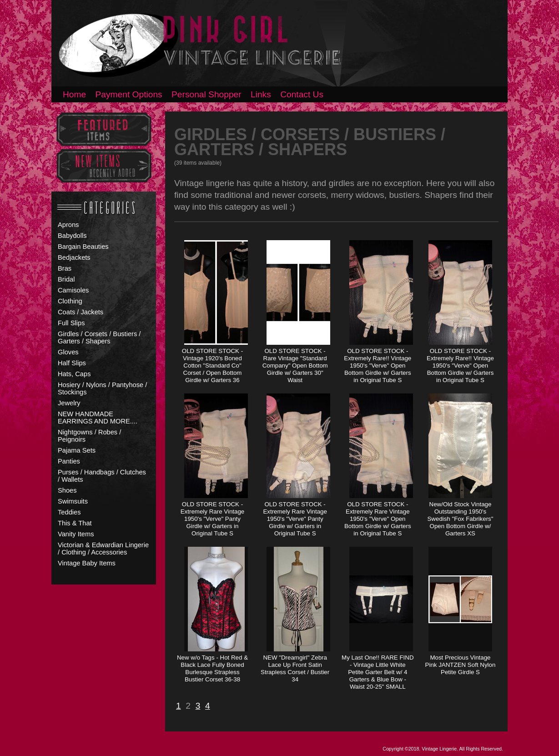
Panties (69, 461)
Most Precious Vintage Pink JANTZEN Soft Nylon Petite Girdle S (461, 665)
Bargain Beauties (83, 247)
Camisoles (73, 290)
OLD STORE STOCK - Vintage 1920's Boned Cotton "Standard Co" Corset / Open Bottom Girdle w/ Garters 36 (212, 365)
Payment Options (129, 94)
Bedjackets (74, 257)
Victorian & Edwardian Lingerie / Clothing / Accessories (103, 549)
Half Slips (72, 363)
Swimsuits (73, 501)
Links (261, 94)
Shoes (67, 490)
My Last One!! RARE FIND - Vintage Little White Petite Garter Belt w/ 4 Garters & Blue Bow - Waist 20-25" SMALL (378, 672)
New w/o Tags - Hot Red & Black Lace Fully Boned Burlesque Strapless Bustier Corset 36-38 (212, 668)
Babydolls (72, 236)
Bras (65, 268)
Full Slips (71, 323)
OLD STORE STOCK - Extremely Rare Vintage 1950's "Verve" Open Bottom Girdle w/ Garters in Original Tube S (378, 519)
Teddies (69, 512)
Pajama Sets (77, 450)
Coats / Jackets (81, 312)
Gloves (68, 352)
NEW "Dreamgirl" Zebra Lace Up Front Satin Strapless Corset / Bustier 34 (295, 668)
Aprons (68, 225)
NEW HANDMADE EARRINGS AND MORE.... (98, 418)
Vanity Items (76, 534)
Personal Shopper (206, 94)
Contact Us (302, 94)
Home (74, 94)
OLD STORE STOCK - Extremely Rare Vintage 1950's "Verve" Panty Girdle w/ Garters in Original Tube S (213, 519)
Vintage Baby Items (87, 563)
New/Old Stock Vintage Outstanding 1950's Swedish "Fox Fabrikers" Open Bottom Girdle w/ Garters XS (460, 519)
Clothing (70, 301)
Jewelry (69, 403)
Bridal (66, 279)
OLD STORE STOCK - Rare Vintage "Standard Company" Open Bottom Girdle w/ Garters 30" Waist (295, 365)
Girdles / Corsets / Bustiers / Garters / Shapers (99, 338)
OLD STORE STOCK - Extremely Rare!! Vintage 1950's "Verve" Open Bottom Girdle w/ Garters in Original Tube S (378, 365)
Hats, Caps (74, 374)
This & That (75, 523)
